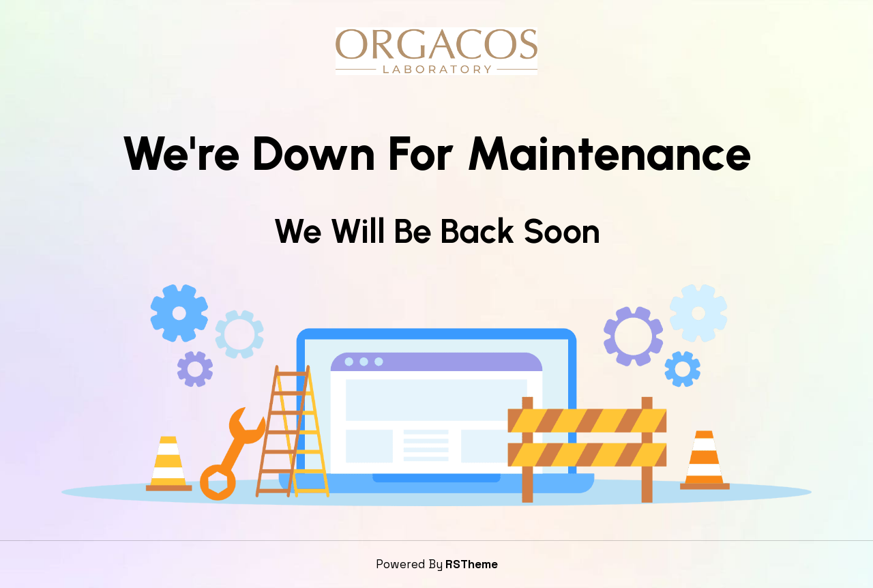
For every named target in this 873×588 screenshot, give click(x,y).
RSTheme (472, 564)
